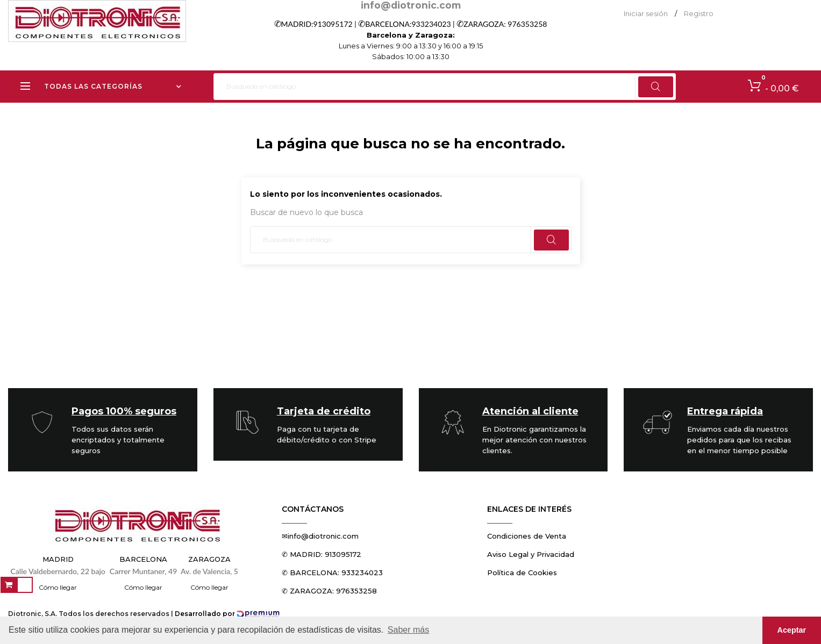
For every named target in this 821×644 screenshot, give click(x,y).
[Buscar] (445, 87)
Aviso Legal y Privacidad (531, 554)
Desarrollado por (227, 614)
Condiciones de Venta (527, 536)
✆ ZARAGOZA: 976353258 (329, 591)
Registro (699, 13)
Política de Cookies (522, 573)
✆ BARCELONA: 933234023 (332, 573)
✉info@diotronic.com (320, 536)
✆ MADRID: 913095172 (322, 554)
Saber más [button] (408, 630)
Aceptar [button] (792, 630)
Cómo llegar (58, 587)
